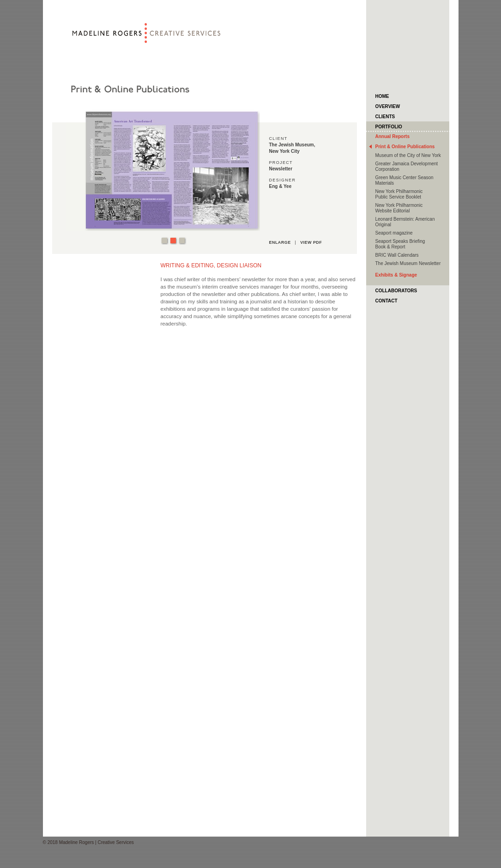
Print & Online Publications (405, 147)
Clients (385, 117)
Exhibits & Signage (396, 275)
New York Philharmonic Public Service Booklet (399, 194)
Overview (388, 106)
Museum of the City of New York (408, 155)
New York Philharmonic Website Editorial (399, 208)
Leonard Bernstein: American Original (405, 222)
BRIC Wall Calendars (397, 255)
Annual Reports (392, 136)
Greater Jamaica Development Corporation (407, 166)
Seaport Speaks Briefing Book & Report (400, 244)
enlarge (280, 242)
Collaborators (396, 291)
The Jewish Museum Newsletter (408, 263)
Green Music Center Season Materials (404, 180)
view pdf (311, 242)
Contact (386, 301)
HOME (382, 96)
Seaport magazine (394, 233)
